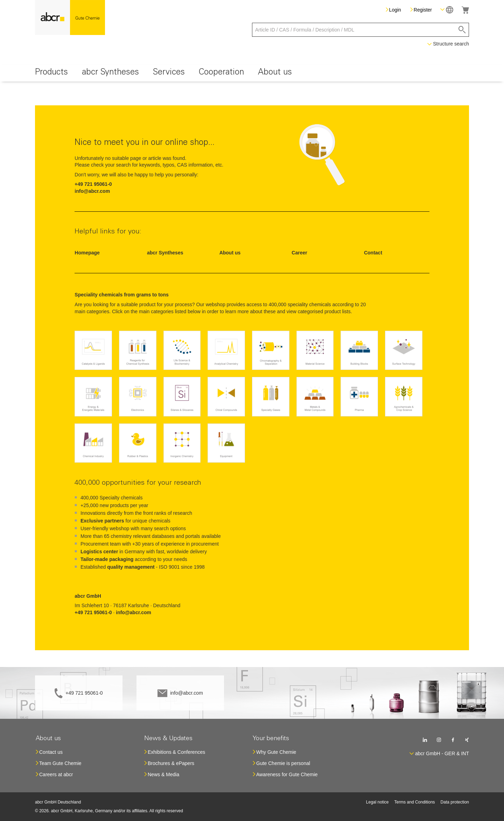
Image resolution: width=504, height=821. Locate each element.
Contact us (51, 752)
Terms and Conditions (415, 802)
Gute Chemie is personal (283, 763)
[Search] (462, 30)
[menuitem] (51, 73)
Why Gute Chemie (276, 752)
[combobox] (360, 30)
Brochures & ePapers (171, 763)
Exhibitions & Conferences (176, 752)
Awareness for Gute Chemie (287, 774)
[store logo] (70, 17)
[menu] (252, 73)
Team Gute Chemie (60, 763)
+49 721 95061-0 (84, 693)
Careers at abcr (56, 774)
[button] (447, 10)
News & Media (163, 774)
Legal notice (377, 802)
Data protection (455, 802)
